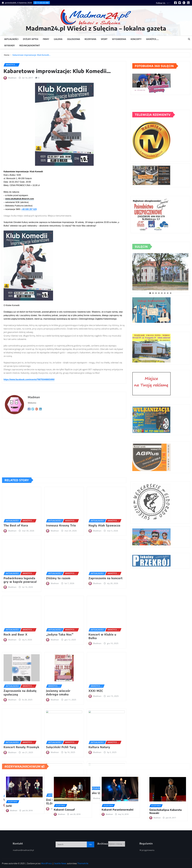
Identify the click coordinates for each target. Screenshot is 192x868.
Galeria (58, 39)
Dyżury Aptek (31, 39)
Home (7, 56)
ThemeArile (83, 863)
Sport (104, 39)
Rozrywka (90, 39)
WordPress (47, 863)
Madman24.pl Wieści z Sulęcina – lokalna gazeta (96, 28)
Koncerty (136, 39)
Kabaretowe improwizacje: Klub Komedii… (32, 56)
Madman (12, 141)
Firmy (46, 39)
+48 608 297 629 (29, 273)
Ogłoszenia (74, 39)
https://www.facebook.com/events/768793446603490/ (29, 443)
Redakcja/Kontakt (30, 45)
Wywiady (10, 45)
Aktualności (11, 39)
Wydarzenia (119, 39)
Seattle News (60, 863)
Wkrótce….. (152, 39)
